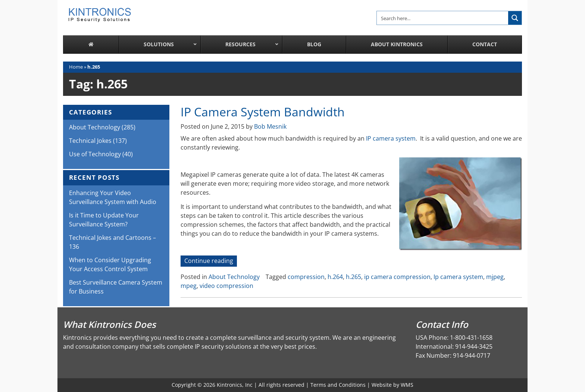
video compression (226, 286)
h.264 (335, 277)
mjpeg (495, 277)
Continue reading (211, 261)
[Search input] (443, 18)
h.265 (353, 277)
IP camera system (391, 138)
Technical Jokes (90, 141)
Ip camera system (458, 277)
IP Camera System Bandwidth (263, 112)
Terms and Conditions (338, 385)
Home (76, 67)
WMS (407, 385)
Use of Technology (95, 154)
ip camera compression (397, 277)
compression (306, 277)
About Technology (234, 277)
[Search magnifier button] (515, 18)
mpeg (189, 286)
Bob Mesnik (270, 126)
